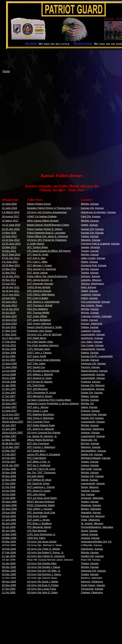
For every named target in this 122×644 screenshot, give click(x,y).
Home (6, 71)
